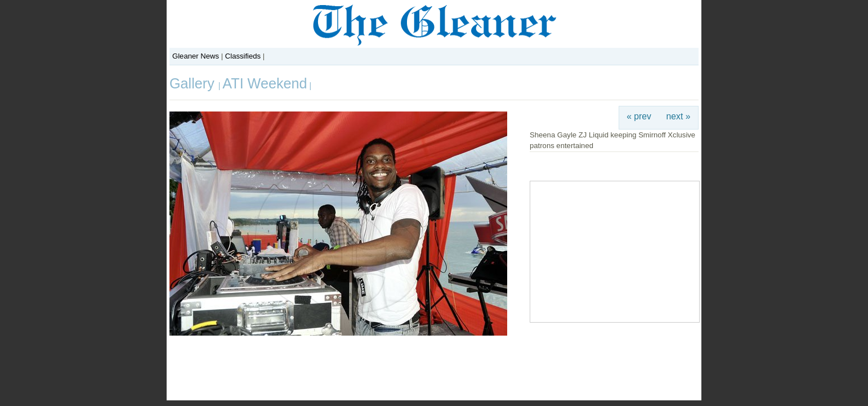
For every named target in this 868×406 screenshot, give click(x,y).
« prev (639, 116)
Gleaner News (196, 56)
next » (679, 116)
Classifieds (243, 56)
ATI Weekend (265, 83)
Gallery (194, 83)
